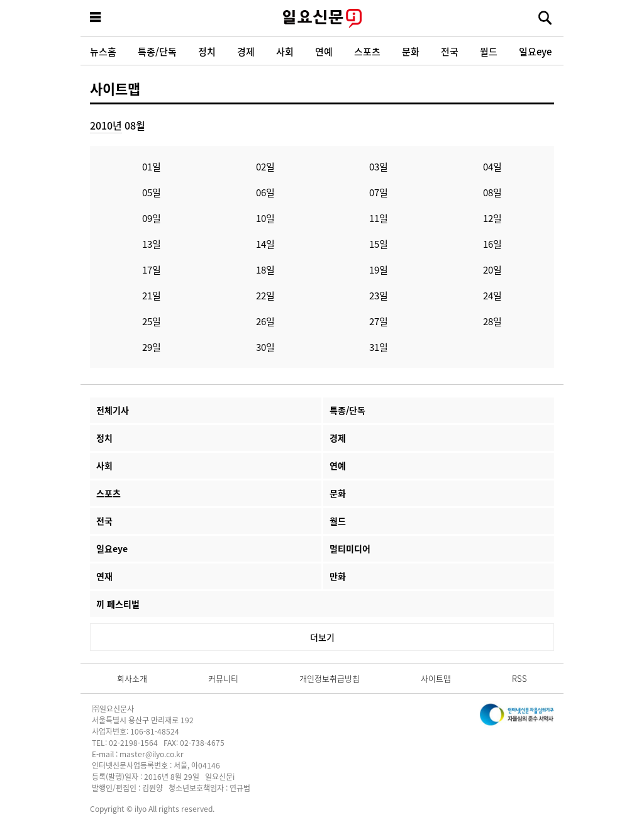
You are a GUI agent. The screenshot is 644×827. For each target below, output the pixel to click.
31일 (379, 347)
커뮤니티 (223, 678)
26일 (265, 321)
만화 (338, 576)
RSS (519, 678)
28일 (492, 321)
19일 (379, 269)
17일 (152, 269)
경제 (246, 51)
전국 (450, 51)
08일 (492, 192)
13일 (152, 244)
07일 (379, 192)
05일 (152, 192)
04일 (492, 166)
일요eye (535, 51)
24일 (492, 295)
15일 (379, 244)
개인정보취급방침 (330, 678)
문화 (411, 51)
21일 (152, 295)
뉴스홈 (103, 51)
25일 (152, 321)
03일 (379, 166)
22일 (265, 295)
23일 (379, 295)
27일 (379, 321)
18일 (265, 269)
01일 (152, 166)
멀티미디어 (350, 548)
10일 (265, 218)
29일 (152, 347)
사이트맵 (115, 88)
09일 (152, 218)
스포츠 (367, 51)
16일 (492, 244)
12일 (492, 218)
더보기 (322, 637)
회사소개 (132, 678)
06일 (265, 192)
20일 (492, 269)
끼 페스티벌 (118, 604)
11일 (379, 218)
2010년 (106, 125)
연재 (104, 576)
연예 (324, 51)
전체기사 (113, 410)
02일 (265, 166)
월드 (489, 51)
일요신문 (322, 18)
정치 (207, 51)
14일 (265, 244)
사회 (285, 51)
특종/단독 (157, 51)
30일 (265, 347)
